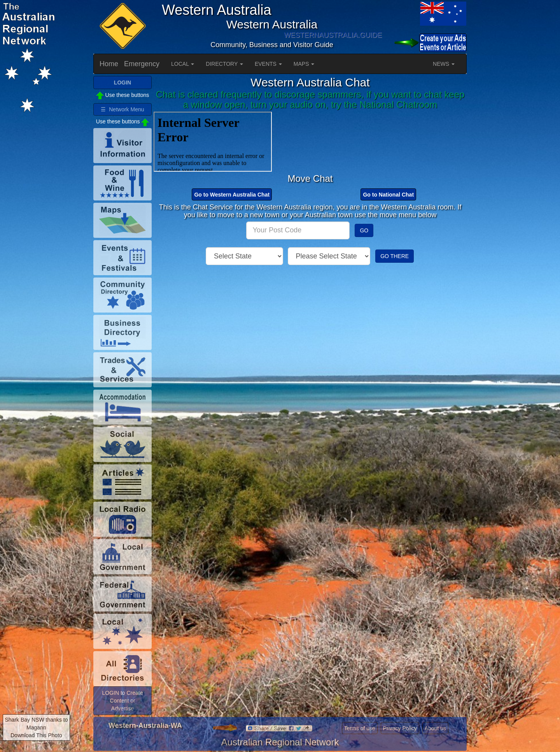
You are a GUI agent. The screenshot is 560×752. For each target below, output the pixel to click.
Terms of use (360, 728)
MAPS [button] (304, 64)
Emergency (142, 64)
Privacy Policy (400, 728)
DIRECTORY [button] (224, 64)
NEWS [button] (444, 64)
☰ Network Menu (122, 109)
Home (109, 64)
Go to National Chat (388, 195)
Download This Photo (36, 735)
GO (364, 230)
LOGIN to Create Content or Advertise (122, 701)
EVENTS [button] (268, 64)
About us (435, 728)
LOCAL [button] (183, 64)
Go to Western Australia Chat (232, 195)
